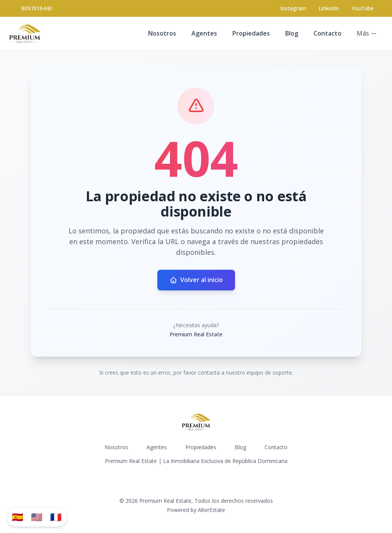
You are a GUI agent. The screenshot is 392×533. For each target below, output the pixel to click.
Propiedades (251, 33)
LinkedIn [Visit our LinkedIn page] (329, 8)
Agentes (204, 33)
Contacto (327, 33)
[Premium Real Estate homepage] (25, 34)
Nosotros (162, 33)
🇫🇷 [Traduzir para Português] (56, 517)
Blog (292, 33)
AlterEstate (212, 510)
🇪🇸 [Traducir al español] (18, 517)
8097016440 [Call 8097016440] (37, 8)
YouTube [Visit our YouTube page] (363, 8)
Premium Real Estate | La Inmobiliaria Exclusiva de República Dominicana (196, 461)
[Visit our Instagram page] (293, 8)
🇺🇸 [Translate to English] (37, 517)
